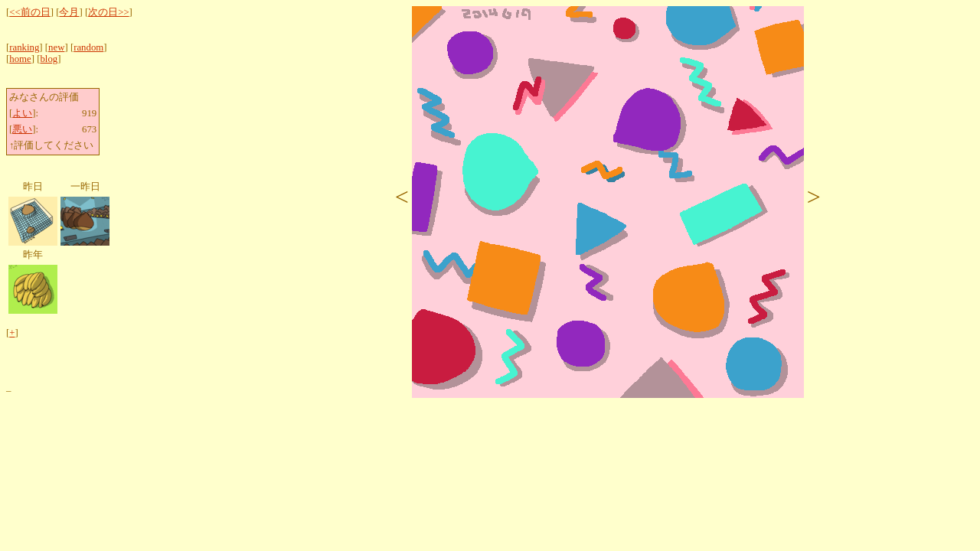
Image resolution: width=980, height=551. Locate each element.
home (20, 59)
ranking (24, 47)
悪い (22, 129)
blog (49, 59)
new (56, 47)
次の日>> (108, 12)
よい (22, 113)
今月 (69, 12)
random (88, 47)
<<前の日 (29, 12)
